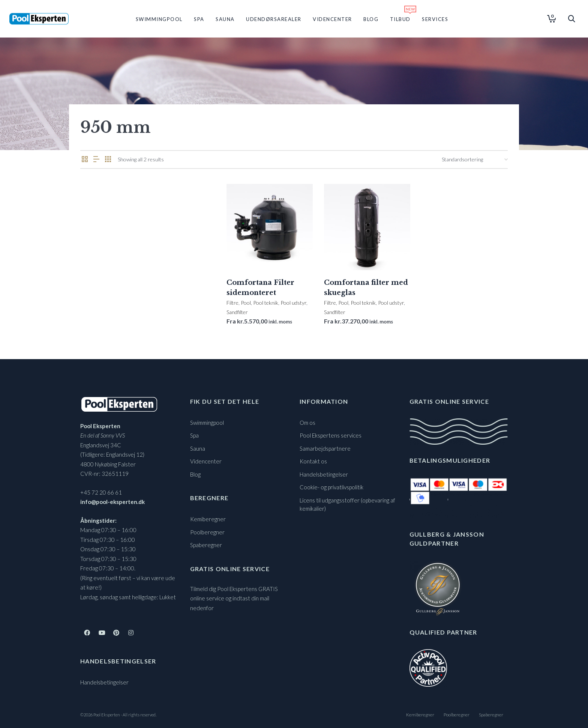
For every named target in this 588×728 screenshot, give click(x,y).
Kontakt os (313, 461)
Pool (246, 303)
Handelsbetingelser (104, 682)
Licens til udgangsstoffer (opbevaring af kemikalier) (347, 505)
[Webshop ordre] (475, 159)
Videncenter (206, 461)
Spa (194, 435)
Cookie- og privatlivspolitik (331, 487)
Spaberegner (206, 545)
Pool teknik (266, 303)
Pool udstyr (293, 303)
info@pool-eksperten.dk (112, 502)
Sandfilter (237, 312)
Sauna (198, 448)
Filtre (232, 303)
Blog (195, 474)
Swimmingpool (207, 423)
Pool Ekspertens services (331, 435)
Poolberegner (207, 532)
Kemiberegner (208, 519)
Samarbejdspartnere (325, 448)
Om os (307, 423)
